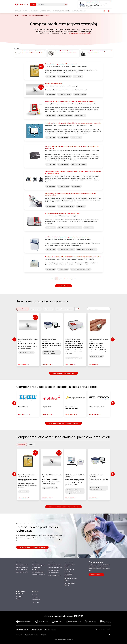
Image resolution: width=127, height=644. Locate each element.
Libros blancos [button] (46, 11)
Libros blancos (36, 600)
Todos (32, 4)
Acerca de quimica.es (50, 630)
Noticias (35, 594)
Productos (35, 597)
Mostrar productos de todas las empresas (64, 423)
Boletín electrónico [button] (79, 11)
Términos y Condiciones (32, 635)
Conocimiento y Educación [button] (61, 11)
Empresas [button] (26, 11)
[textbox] (99, 309)
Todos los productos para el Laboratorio (64, 507)
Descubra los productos (55, 565)
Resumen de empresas (39, 575)
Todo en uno (36, 602)
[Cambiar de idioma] (109, 11)
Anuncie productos (54, 573)
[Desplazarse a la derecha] (79, 309)
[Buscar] (66, 5)
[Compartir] (104, 11)
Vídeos (18, 599)
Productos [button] (35, 11)
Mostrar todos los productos (63, 373)
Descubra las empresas (39, 565)
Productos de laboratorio (55, 568)
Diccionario (19, 596)
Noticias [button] (18, 11)
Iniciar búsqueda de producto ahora (32, 547)
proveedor (88, 33)
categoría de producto (76, 33)
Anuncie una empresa (38, 572)
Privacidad (44, 635)
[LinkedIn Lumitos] (110, 635)
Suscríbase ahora (96, 575)
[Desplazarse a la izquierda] (76, 309)
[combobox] (99, 309)
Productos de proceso (54, 570)
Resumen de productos (55, 575)
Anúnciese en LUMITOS (23, 630)
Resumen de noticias (22, 572)
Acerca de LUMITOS (37, 630)
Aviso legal (19, 635)
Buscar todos (64, 286)
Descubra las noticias (22, 565)
